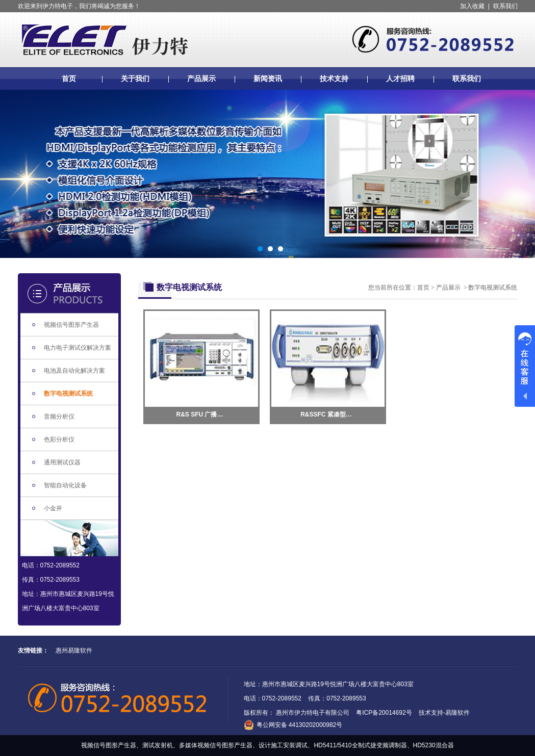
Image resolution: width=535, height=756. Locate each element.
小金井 (53, 508)
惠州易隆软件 (74, 650)
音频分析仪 (59, 416)
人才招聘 (400, 79)
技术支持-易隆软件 (444, 713)
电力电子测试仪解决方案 (78, 348)
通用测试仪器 (62, 462)
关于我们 (135, 79)
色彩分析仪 (59, 439)
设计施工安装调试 (283, 745)
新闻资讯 (268, 79)
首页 (69, 79)
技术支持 (334, 79)
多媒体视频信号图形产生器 (216, 745)
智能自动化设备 (65, 485)
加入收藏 (472, 6)
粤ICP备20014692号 (384, 713)
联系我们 (505, 6)
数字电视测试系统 (68, 394)
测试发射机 (158, 745)
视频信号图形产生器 (71, 325)
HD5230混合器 (434, 745)
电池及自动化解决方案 (74, 371)
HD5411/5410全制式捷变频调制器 (360, 745)
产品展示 (201, 79)
